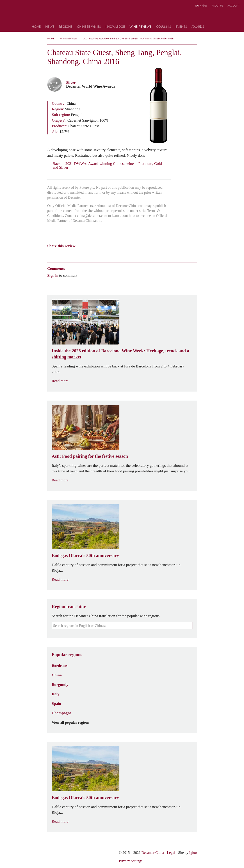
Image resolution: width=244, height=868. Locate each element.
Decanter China (122, 15)
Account (234, 6)
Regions (66, 27)
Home (36, 27)
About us (217, 6)
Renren (84, 254)
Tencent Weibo (67, 254)
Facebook (101, 254)
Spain (57, 703)
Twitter (93, 254)
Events (181, 27)
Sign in (53, 275)
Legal (171, 853)
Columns (164, 27)
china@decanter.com (92, 216)
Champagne (62, 713)
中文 (205, 6)
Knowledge (115, 27)
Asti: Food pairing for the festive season (90, 456)
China (57, 675)
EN (197, 6)
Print (108, 254)
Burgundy (60, 684)
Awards (198, 27)
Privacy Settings (131, 861)
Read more (63, 381)
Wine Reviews (141, 27)
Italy (56, 694)
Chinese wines (89, 27)
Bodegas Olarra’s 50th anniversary (86, 555)
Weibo (49, 254)
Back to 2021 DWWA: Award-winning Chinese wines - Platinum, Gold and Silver (105, 165)
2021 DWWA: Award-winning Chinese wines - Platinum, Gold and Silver (128, 39)
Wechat (58, 254)
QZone (76, 254)
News (50, 27)
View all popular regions (73, 723)
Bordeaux (60, 666)
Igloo (193, 853)
